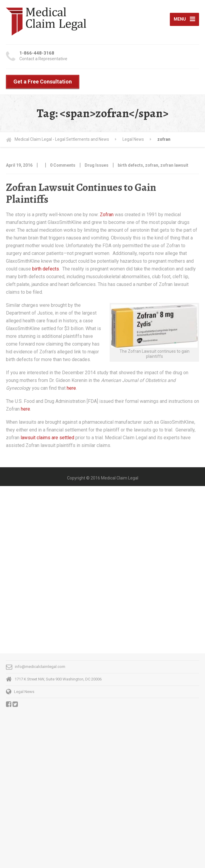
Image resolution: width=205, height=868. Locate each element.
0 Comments (63, 165)
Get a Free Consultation (43, 82)
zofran (152, 165)
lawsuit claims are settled (47, 438)
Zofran (107, 215)
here (71, 388)
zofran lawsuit (174, 165)
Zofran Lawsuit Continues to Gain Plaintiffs (81, 193)
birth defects (130, 165)
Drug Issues (97, 165)
